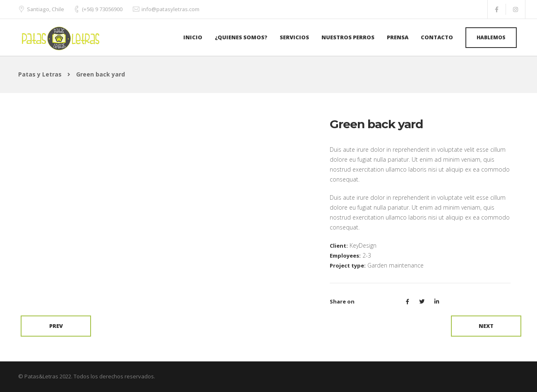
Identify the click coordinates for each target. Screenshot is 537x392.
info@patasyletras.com (170, 9)
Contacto (437, 37)
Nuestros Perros (348, 37)
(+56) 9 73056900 (102, 9)
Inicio (193, 37)
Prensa (398, 37)
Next (486, 326)
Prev (56, 326)
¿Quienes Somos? (241, 37)
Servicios (294, 37)
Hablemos (491, 37)
